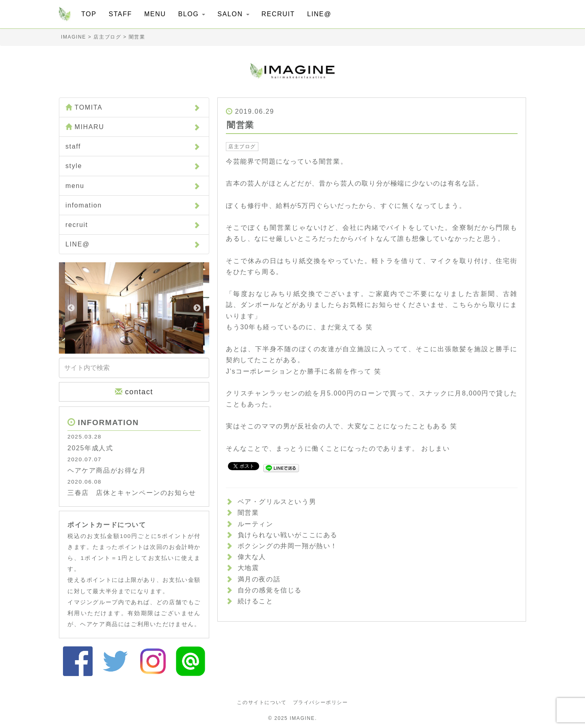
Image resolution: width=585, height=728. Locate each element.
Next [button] (197, 308)
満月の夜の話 (259, 579)
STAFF (120, 14)
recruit (133, 225)
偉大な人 (252, 557)
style (133, 166)
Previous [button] (71, 308)
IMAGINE (302, 718)
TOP (89, 14)
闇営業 (248, 513)
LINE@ (319, 14)
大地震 (248, 568)
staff (133, 146)
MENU (155, 14)
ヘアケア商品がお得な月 (107, 470)
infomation (133, 205)
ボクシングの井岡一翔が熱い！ (288, 546)
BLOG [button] (192, 14)
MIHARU (133, 127)
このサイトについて (262, 702)
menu (133, 186)
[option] (134, 308)
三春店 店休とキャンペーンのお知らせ (132, 493)
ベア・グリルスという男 (277, 502)
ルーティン (256, 524)
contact (134, 392)
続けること (256, 601)
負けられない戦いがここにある (288, 535)
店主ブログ (242, 147)
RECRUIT (278, 14)
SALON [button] (233, 14)
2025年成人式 (90, 448)
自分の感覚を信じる (270, 590)
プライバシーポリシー (321, 702)
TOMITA (133, 107)
